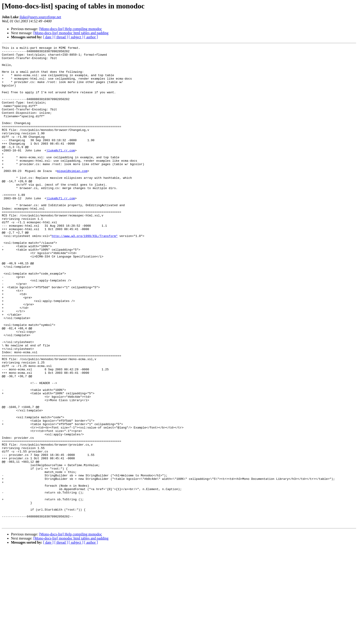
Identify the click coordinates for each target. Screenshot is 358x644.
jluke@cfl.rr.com (61, 171)
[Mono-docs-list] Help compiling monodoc (71, 29)
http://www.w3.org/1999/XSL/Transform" (85, 274)
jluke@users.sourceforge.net (40, 17)
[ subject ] (76, 37)
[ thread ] (61, 37)
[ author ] (91, 37)
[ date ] (48, 37)
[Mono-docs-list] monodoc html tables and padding (71, 33)
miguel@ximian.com (72, 196)
